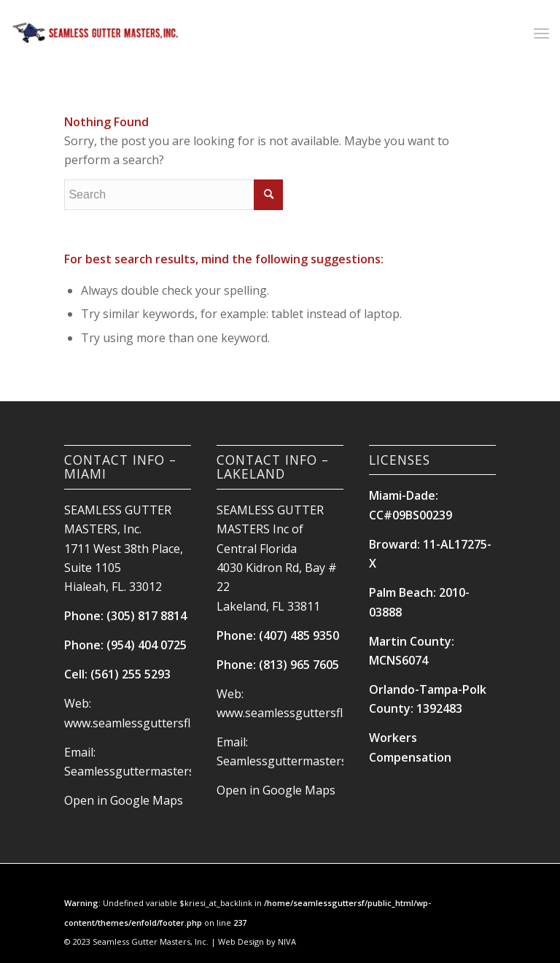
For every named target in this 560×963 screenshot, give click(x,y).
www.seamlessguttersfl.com (140, 723)
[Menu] (541, 33)
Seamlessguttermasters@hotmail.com (168, 771)
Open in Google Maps (124, 800)
